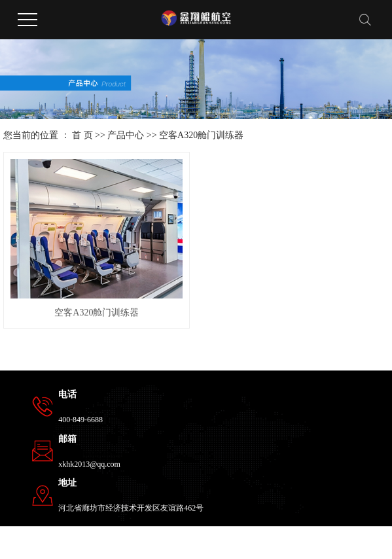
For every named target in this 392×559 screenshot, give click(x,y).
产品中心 (126, 135)
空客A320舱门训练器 (201, 135)
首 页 (82, 135)
